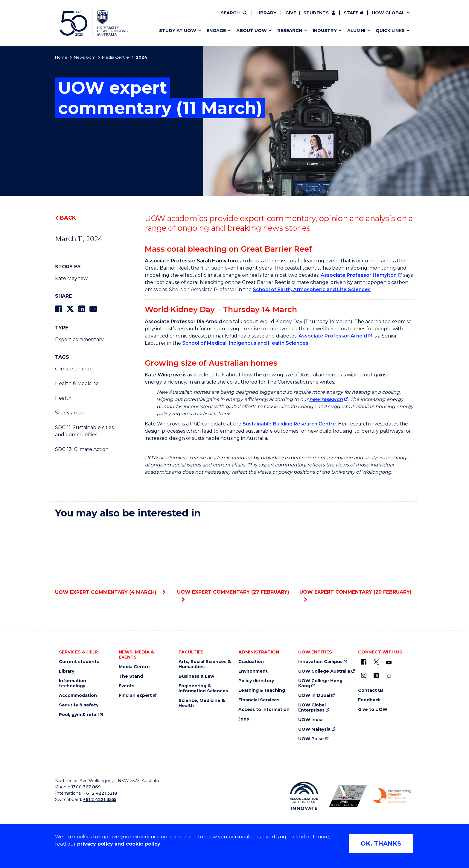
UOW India (310, 720)
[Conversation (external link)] (389, 676)
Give (290, 13)
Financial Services (259, 700)
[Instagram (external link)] (364, 675)
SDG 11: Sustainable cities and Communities (84, 431)
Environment (253, 671)
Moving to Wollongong (268, 17)
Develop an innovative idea (187, 17)
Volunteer (273, 17)
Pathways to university (182, 17)
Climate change (74, 369)
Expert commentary (79, 339)
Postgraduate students (362, 17)
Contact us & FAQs (360, 17)
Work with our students (274, 17)
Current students (79, 662)
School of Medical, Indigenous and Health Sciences (245, 343)
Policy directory (256, 681)
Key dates (167, 17)
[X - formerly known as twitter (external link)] (376, 662)
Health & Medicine (77, 383)
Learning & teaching (262, 690)
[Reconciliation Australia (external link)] (304, 796)
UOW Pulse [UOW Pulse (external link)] (311, 739)
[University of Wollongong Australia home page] (94, 23)
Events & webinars (177, 17)
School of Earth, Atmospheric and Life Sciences (312, 289)
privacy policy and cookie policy (119, 844)
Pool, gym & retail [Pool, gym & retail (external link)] (79, 715)
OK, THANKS (381, 843)
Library (266, 13)
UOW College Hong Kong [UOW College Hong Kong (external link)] (320, 683)
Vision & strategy (255, 17)
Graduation (251, 662)
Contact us (375, 17)
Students (316, 13)
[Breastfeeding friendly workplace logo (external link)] (392, 796)
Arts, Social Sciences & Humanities (205, 664)
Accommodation (78, 696)
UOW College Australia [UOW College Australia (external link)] (324, 671)
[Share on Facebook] (58, 309)
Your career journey (264, 17)
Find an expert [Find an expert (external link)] (274, 17)
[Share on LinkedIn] (82, 309)
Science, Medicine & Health (202, 703)
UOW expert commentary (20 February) (357, 559)
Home (61, 57)
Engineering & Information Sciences (203, 688)
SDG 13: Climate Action (82, 449)
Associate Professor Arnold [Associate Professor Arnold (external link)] (333, 336)
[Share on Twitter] (70, 309)
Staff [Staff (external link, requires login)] (351, 13)
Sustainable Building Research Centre (289, 424)
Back (68, 218)
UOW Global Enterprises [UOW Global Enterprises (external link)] (312, 708)
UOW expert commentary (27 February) (234, 559)
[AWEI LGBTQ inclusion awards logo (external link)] (348, 796)
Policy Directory (269, 17)
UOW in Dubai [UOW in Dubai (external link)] (314, 696)
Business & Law (196, 676)
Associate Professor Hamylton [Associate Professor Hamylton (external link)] (359, 275)
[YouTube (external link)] (389, 663)
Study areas (69, 413)
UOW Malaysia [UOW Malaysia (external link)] (314, 729)
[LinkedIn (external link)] (376, 675)
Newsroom (85, 57)
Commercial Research (356, 17)
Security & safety (79, 705)
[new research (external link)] (329, 399)
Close (419, 16)
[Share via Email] (93, 309)
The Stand (131, 676)
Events (127, 686)
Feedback (369, 700)
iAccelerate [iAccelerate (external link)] (362, 17)
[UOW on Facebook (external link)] (364, 662)
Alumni (163, 17)
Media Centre (115, 57)
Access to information (264, 710)
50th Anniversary (356, 17)
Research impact (175, 17)
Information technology (73, 683)
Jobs (244, 719)
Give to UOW (373, 710)
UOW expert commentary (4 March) (112, 559)
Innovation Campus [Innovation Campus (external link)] (320, 662)
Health (63, 398)
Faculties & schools (178, 17)
